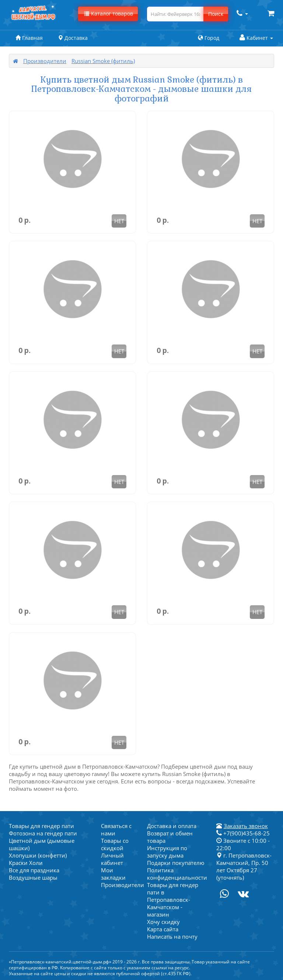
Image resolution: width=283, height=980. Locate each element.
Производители (45, 61)
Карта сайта (163, 929)
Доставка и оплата (172, 826)
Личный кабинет (112, 859)
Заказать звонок (246, 826)
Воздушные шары (33, 877)
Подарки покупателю (176, 863)
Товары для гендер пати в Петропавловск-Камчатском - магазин (173, 900)
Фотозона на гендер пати (43, 833)
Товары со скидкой (115, 844)
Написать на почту (172, 936)
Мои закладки (113, 874)
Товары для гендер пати (41, 826)
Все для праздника (34, 870)
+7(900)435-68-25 (243, 833)
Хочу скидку (163, 922)
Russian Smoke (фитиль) (103, 61)
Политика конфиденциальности (177, 874)
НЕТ (119, 221)
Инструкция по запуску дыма (167, 852)
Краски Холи (26, 863)
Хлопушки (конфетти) (38, 855)
